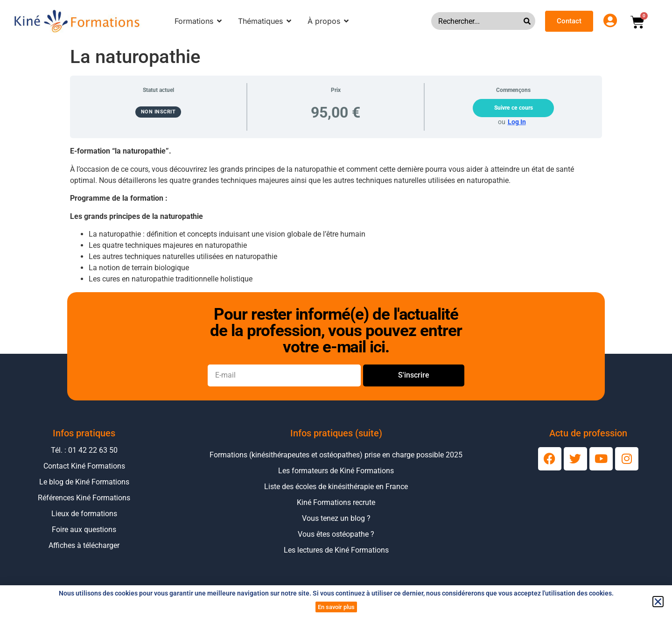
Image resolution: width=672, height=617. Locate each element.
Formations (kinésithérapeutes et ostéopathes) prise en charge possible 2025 (336, 455)
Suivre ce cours (514, 108)
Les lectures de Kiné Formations (336, 550)
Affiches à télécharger (84, 545)
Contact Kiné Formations (84, 466)
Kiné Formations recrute (336, 502)
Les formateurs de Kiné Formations (336, 471)
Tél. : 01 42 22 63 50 (84, 450)
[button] (658, 602)
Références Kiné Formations (84, 498)
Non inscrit (158, 112)
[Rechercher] (529, 21)
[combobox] (477, 21)
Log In (517, 122)
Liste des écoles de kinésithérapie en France (336, 487)
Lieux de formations (84, 514)
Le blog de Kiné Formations (84, 482)
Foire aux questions (84, 529)
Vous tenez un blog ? (336, 518)
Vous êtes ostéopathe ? (336, 534)
